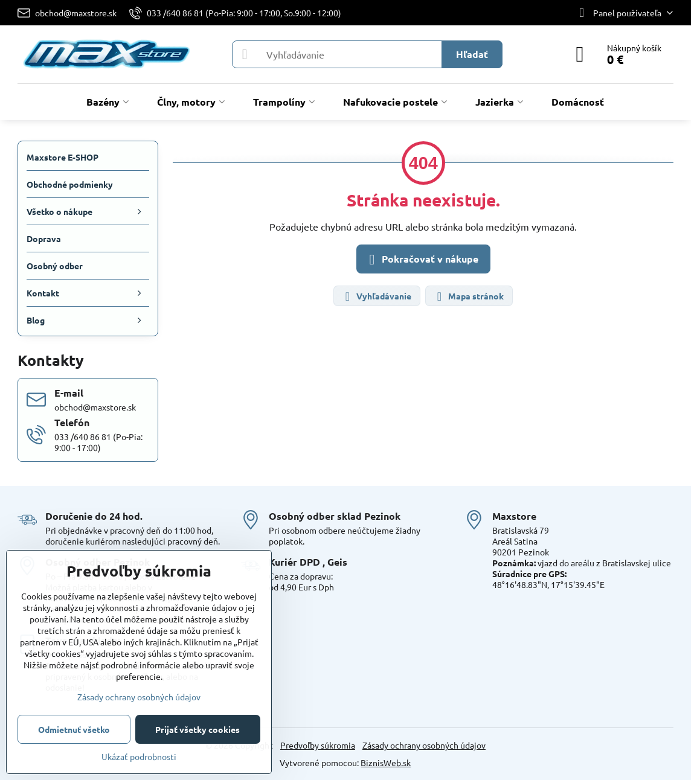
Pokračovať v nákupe (422, 260)
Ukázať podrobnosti (139, 756)
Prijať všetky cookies (197, 729)
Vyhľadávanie (376, 297)
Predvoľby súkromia (318, 745)
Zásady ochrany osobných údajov (424, 745)
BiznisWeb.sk (386, 762)
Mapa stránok (468, 297)
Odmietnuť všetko (74, 729)
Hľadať (472, 54)
